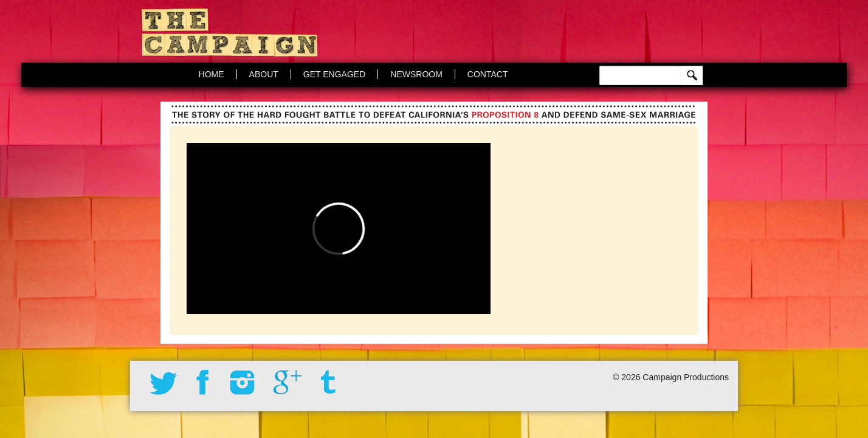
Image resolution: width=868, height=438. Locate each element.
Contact (488, 74)
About (264, 74)
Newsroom (416, 74)
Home (212, 74)
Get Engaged (334, 74)
